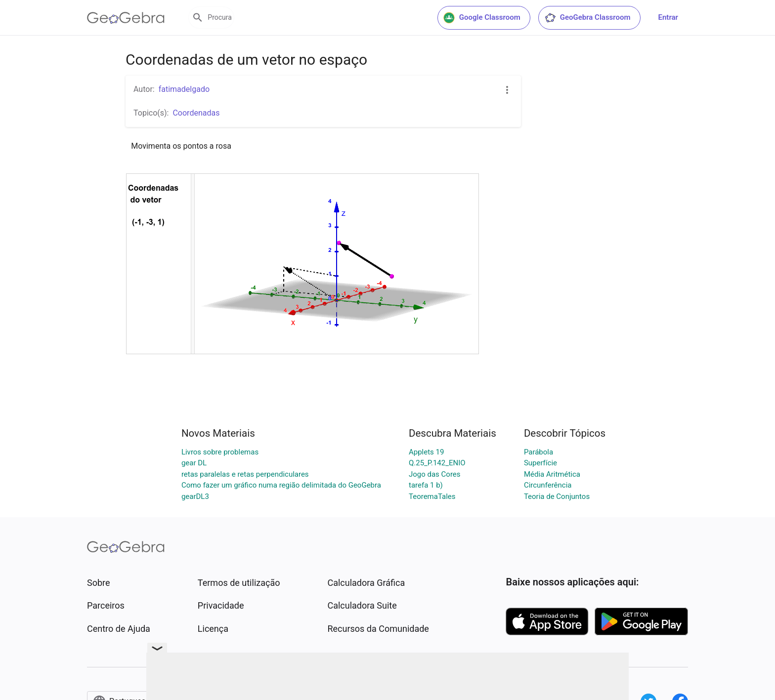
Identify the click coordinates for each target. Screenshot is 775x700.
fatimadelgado (184, 89)
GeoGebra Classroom (587, 18)
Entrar (668, 17)
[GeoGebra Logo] (126, 18)
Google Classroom (482, 18)
